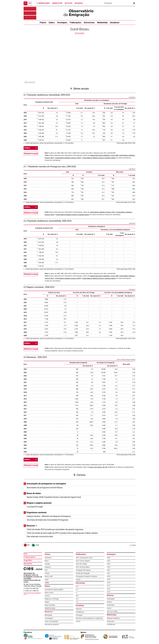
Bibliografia (48, 615)
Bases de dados (50, 605)
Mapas (47, 602)
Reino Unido (49, 576)
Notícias (110, 595)
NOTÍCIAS (68, 3)
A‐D (77, 586)
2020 (109, 576)
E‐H (77, 590)
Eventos (109, 602)
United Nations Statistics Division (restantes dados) (99, 158)
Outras (78, 580)
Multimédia (102, 23)
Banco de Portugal (96, 467)
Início (26, 554)
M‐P (77, 596)
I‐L (77, 593)
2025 (109, 561)
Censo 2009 (115, 155)
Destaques (62, 23)
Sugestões (28, 560)
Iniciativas (115, 23)
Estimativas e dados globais (54, 590)
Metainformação (31, 154)
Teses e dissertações (51, 621)
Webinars (79, 609)
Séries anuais (49, 593)
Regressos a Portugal (52, 599)
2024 (109, 564)
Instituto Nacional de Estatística (100, 155)
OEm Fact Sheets (81, 564)
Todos (47, 583)
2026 (109, 558)
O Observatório (30, 557)
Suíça (47, 580)
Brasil (47, 561)
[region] (79, 60)
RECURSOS (79, 3)
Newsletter (28, 564)
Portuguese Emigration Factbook (86, 576)
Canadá (47, 564)
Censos (47, 596)
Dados (52, 23)
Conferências (80, 612)
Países (48, 554)
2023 (109, 567)
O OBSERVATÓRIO (43, 3)
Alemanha (48, 558)
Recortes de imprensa (52, 624)
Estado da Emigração (83, 573)
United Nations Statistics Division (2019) (68, 158)
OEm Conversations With (84, 558)
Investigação (49, 618)
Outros (78, 621)
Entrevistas (89, 23)
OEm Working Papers (83, 567)
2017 (109, 586)
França (47, 573)
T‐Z (77, 602)
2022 (109, 570)
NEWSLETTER (57, 3)
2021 (109, 573)
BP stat (105, 467)
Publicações (76, 23)
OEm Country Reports (83, 561)
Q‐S (77, 599)
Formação (79, 615)
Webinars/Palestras (113, 618)
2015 (109, 592)
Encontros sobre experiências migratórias (89, 618)
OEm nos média (112, 611)
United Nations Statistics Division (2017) (103, 212)
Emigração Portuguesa (83, 570)
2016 (109, 589)
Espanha (48, 567)
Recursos (49, 612)
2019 (109, 580)
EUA (46, 570)
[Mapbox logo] (30, 82)
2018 (109, 583)
